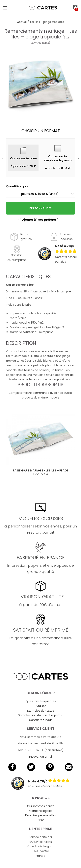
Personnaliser (40, 208)
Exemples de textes (40, 711)
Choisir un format (41, 131)
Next (78, 158)
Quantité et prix (17, 186)
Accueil (22, 22)
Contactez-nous (41, 720)
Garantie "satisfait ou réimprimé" (40, 715)
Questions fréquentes (41, 701)
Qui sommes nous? (40, 806)
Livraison (41, 706)
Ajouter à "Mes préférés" (38, 220)
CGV (41, 820)
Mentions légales (41, 811)
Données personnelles (40, 815)
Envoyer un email (40, 757)
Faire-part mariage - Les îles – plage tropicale (41, 472)
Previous (3, 158)
